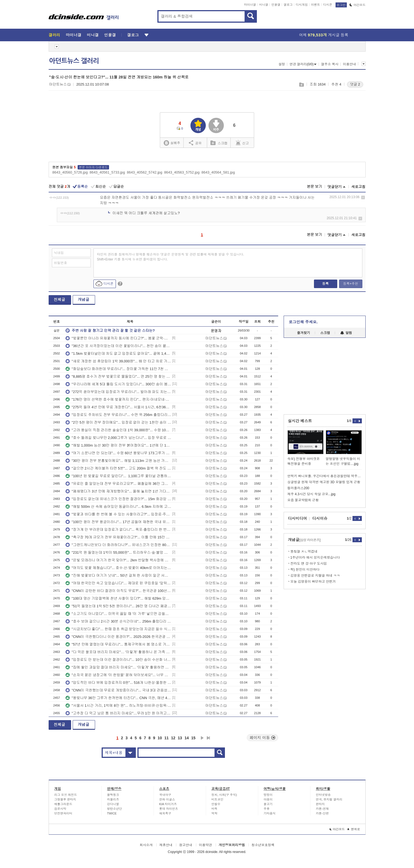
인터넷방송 (323, 795)
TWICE (112, 813)
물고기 (268, 804)
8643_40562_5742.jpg (144, 172)
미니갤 (264, 5)
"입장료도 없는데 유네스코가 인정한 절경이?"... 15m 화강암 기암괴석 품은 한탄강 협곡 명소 (118, 499)
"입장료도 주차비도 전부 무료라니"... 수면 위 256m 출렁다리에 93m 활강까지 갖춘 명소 (118, 415)
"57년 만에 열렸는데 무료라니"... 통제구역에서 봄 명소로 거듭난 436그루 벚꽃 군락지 (118, 644)
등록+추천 (350, 284)
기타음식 (270, 813)
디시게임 (302, 5)
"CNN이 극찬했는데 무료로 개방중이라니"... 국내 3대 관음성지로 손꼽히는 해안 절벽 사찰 (118, 690)
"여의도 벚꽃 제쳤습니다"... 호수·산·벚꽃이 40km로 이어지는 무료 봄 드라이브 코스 (118, 568)
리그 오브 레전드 (66, 795)
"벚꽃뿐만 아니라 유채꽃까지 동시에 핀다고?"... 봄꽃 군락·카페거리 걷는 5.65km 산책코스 (118, 338)
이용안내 (350, 64)
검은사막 (60, 809)
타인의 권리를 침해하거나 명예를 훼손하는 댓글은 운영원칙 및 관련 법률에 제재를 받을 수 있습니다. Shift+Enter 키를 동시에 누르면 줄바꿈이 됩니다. (171, 257)
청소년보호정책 (263, 845)
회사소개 (146, 845)
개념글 (84, 300)
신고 (242, 143)
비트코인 (218, 799)
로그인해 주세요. (303, 322)
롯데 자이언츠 (169, 809)
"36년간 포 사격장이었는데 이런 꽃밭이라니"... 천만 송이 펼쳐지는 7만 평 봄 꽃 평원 (118, 346)
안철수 (216, 804)
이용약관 (205, 845)
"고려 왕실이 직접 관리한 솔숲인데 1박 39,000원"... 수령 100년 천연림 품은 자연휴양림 (118, 430)
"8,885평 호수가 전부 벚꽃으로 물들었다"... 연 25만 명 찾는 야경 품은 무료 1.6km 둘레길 (118, 376)
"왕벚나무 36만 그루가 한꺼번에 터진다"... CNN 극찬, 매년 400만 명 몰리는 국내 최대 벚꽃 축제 (118, 698)
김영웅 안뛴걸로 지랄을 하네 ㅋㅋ (315, 576)
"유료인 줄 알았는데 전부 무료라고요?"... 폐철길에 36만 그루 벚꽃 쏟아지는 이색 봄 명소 (118, 484)
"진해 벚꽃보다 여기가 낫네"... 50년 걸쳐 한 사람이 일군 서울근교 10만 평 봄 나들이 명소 (118, 575)
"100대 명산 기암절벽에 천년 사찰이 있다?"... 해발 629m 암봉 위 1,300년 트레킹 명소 (118, 598)
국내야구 (165, 795)
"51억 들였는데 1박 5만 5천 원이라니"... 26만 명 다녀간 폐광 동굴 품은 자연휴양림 (118, 606)
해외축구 (165, 813)
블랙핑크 (113, 795)
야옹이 (268, 799)
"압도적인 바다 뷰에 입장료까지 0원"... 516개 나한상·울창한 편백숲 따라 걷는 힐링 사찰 (118, 683)
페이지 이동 (263, 738)
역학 (215, 813)
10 (160, 738)
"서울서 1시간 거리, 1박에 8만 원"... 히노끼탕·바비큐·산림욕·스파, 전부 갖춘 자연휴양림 (118, 706)
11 (166, 738)
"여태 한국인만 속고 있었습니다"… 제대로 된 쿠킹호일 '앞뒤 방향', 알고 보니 (118, 583)
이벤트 (315, 5)
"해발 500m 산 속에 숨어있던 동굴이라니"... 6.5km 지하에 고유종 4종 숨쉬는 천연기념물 (118, 507)
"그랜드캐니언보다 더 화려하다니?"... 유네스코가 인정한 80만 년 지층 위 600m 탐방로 (118, 545)
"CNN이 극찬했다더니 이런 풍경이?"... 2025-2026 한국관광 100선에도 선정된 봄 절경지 (118, 637)
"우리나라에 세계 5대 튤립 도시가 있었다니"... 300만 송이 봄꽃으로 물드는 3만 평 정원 (118, 384)
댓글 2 (355, 84)
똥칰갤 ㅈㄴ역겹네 (304, 552)
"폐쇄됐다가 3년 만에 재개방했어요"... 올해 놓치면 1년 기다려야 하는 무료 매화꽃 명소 (118, 491)
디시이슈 (320, 518)
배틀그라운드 (63, 804)
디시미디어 (298, 518)
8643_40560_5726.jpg (70, 172)
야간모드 (358, 5)
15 (193, 738)
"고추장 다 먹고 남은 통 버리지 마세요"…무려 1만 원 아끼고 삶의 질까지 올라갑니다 (118, 713)
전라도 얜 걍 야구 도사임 (309, 564)
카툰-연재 (322, 809)
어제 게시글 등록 (324, 35)
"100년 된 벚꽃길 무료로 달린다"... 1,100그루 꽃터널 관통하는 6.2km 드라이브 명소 (118, 476)
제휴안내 (166, 845)
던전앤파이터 (63, 813)
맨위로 (354, 829)
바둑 (215, 809)
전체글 (60, 300)
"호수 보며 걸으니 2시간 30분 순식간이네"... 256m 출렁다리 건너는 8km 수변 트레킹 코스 (118, 621)
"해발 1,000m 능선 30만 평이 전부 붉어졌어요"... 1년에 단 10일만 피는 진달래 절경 (118, 445)
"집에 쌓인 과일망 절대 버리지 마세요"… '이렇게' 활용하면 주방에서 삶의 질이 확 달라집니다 (118, 667)
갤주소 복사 (330, 64)
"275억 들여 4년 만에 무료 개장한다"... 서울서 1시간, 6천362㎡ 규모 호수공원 (118, 407)
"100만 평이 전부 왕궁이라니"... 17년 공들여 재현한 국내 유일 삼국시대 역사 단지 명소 (118, 522)
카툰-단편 (322, 813)
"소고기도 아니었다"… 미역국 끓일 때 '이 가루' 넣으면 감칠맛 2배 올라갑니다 (118, 614)
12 (173, 738)
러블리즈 (113, 799)
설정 (282, 64)
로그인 (341, 5)
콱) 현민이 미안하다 (305, 570)
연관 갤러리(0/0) (303, 64)
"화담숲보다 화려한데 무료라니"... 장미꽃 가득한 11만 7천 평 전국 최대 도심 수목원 (118, 369)
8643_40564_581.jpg (218, 172)
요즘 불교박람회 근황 (303, 500)
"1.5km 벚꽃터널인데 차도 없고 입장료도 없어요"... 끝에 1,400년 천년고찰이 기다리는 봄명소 (118, 354)
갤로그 (288, 5)
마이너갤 (250, 5)
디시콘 (328, 5)
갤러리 (55, 35)
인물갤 (276, 5)
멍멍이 (268, 795)
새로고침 (359, 187)
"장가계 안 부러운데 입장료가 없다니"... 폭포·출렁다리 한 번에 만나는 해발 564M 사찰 (118, 530)
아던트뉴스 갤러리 (74, 61)
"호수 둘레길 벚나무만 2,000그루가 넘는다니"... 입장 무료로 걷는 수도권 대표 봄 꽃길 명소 (118, 438)
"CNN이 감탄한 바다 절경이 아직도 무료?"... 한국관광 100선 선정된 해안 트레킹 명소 (118, 591)
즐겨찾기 (304, 333)
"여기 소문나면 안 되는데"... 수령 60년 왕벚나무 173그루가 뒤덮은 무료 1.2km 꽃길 (118, 453)
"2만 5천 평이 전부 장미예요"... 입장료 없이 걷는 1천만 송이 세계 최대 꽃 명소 (118, 422)
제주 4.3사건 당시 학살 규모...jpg (312, 494)
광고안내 (186, 845)
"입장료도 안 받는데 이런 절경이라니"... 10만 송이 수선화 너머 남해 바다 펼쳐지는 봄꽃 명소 (118, 660)
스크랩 (301, 85)
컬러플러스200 (298, 488)
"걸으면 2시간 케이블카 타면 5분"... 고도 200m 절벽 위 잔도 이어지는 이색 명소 (118, 468)
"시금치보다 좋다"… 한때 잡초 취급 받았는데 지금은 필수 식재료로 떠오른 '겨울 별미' (118, 629)
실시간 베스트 (300, 421)
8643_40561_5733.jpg (107, 172)
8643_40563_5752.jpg (182, 172)
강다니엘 (113, 804)
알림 (346, 333)
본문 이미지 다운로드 (93, 167)
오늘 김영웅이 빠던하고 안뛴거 (313, 582)
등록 (325, 284)
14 (187, 738)
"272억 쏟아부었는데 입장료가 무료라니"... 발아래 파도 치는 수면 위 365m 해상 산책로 (118, 392)
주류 (267, 809)
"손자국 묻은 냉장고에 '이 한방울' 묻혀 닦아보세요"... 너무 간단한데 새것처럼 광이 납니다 (118, 675)
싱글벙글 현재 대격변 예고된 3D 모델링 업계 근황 (324, 482)
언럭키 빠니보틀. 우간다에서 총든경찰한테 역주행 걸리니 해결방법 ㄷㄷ (325, 476)
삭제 (363, 197)
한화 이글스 (167, 799)
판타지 (320, 804)
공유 (195, 143)
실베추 (172, 143)
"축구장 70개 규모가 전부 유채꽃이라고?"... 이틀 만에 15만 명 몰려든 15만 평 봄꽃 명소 (118, 537)
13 (180, 738)
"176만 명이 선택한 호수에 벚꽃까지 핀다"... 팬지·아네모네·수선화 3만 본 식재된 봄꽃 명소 (118, 399)
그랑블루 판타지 (65, 799)
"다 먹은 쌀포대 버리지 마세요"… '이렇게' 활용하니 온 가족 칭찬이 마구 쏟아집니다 (118, 652)
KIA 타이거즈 (168, 804)
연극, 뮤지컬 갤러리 (329, 799)
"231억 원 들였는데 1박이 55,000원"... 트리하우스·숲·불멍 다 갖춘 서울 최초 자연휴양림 (118, 552)
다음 (202, 738)
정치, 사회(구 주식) (224, 795)
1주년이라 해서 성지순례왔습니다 (315, 558)
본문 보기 (315, 187)
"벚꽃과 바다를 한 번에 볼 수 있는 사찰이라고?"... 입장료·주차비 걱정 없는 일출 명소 (118, 514)
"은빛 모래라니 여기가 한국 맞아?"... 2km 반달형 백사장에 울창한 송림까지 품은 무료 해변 (118, 560)
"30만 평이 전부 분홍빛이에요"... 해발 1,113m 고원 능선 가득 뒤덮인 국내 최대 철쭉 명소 (118, 461)
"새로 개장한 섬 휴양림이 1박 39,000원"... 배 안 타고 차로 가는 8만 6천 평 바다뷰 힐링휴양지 (118, 361)
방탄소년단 (115, 809)
